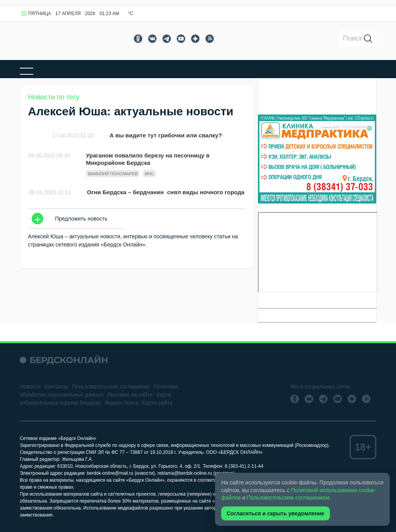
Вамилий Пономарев (113, 174)
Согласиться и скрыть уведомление (276, 513)
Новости (30, 387)
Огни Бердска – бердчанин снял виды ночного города (166, 192)
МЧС (149, 174)
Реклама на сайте (130, 395)
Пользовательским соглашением (288, 498)
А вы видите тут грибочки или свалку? (166, 135)
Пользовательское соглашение (111, 387)
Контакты (56, 387)
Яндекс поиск (121, 403)
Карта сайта (157, 403)
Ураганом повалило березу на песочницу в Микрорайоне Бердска (148, 159)
